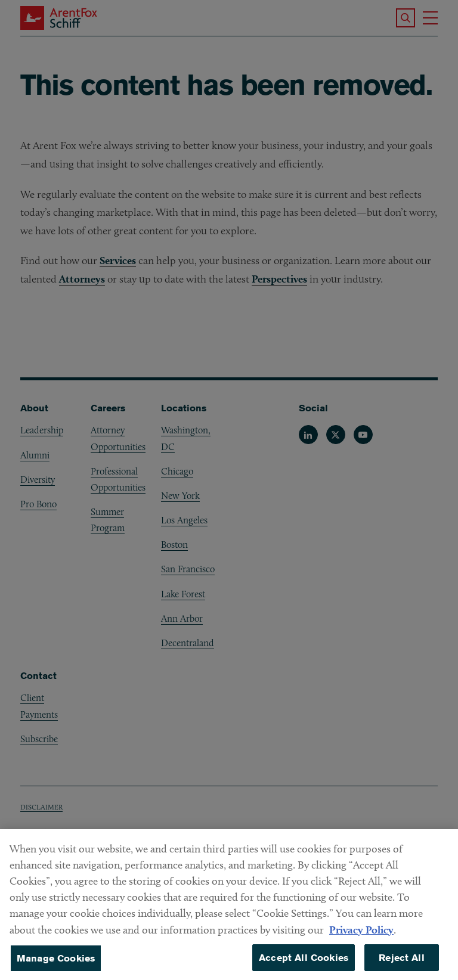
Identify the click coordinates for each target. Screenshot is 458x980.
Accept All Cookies (304, 964)
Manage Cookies (56, 964)
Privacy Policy (361, 936)
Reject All (402, 964)
